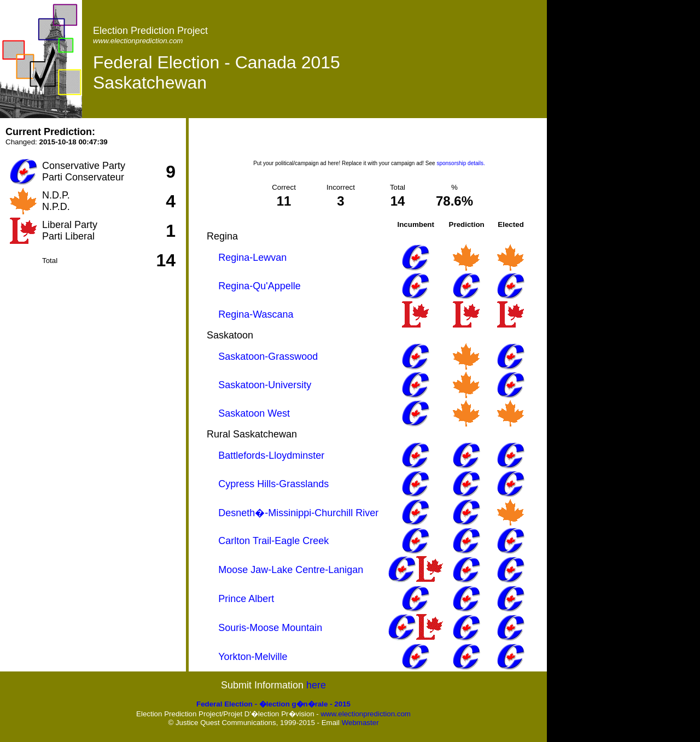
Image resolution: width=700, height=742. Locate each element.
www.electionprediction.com (365, 714)
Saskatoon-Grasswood (268, 357)
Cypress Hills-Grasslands (273, 484)
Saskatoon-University (265, 385)
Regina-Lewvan (252, 258)
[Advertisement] (369, 143)
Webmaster (360, 723)
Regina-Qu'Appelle (259, 286)
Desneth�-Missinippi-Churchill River (298, 513)
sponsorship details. (460, 163)
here (316, 685)
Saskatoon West (254, 413)
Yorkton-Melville (253, 657)
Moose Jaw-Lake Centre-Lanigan (291, 570)
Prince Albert (246, 599)
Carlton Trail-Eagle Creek (273, 541)
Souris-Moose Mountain (270, 628)
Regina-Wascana (256, 314)
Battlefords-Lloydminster (271, 455)
